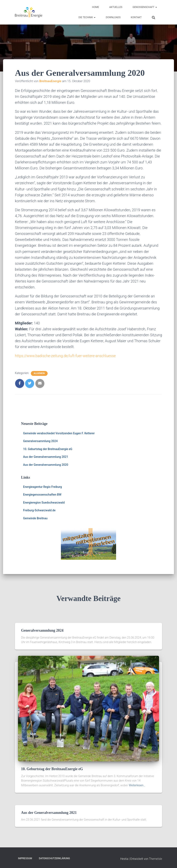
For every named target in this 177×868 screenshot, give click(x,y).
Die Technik (87, 17)
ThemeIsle (156, 859)
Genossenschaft (145, 7)
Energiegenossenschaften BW (42, 495)
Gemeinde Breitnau (35, 518)
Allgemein (39, 373)
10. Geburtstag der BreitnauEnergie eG (48, 449)
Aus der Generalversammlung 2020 (46, 465)
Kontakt (136, 17)
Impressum (25, 858)
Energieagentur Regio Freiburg (43, 487)
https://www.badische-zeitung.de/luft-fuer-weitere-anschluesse (65, 356)
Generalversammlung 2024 (40, 441)
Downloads (113, 17)
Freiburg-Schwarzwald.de (39, 510)
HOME (95, 7)
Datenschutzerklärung (54, 858)
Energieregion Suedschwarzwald (44, 503)
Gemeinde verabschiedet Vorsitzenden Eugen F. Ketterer (59, 433)
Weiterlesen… (137, 785)
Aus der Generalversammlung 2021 (46, 457)
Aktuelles (116, 7)
